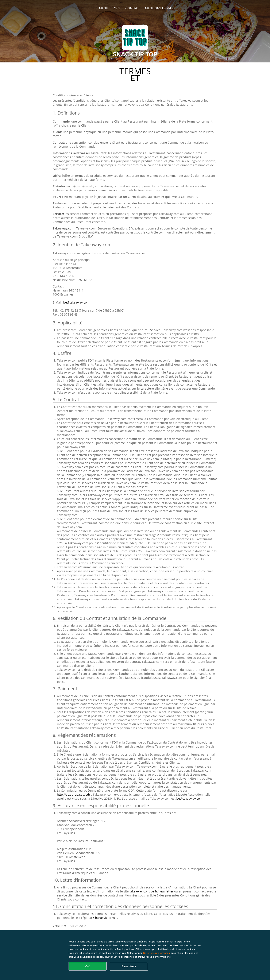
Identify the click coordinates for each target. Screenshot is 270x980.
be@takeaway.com (76, 302)
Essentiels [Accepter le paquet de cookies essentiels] (129, 966)
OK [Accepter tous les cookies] (88, 966)
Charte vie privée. (106, 918)
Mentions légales (160, 8)
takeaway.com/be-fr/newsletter (152, 891)
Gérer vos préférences (156, 953)
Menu (104, 8)
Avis (117, 8)
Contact (133, 8)
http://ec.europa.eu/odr (74, 794)
